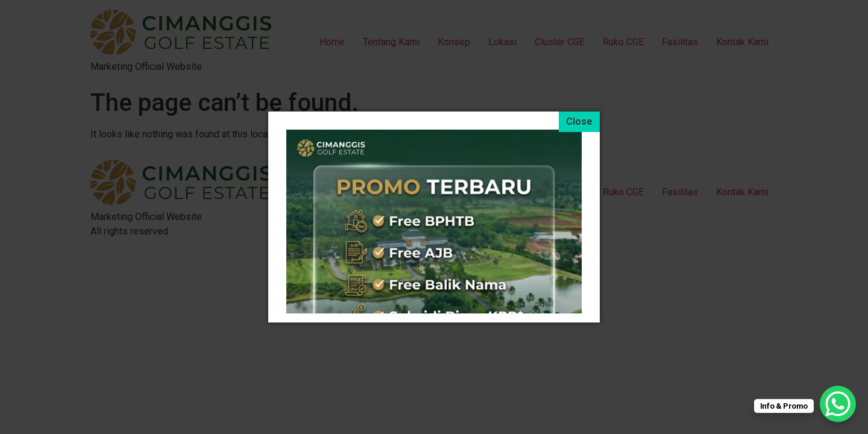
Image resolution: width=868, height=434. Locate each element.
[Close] (579, 122)
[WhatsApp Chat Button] (838, 404)
